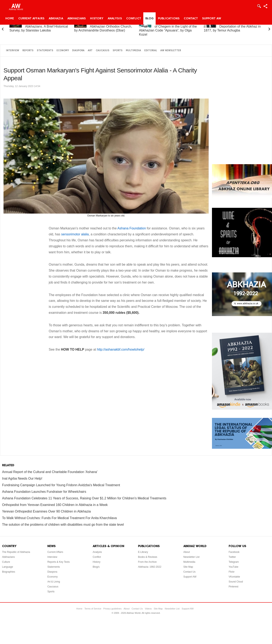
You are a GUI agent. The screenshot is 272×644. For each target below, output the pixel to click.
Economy (63, 51)
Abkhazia (56, 19)
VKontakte (234, 577)
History (97, 19)
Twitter (232, 557)
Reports (28, 51)
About (187, 552)
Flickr (232, 572)
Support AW (212, 19)
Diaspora (78, 51)
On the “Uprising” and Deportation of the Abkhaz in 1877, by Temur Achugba (232, 26)
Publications (169, 19)
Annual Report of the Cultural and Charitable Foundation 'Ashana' (50, 472)
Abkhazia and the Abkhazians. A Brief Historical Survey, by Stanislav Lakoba (39, 26)
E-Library (143, 552)
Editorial (151, 51)
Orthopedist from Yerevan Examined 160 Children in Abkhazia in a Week (55, 505)
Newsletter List (192, 557)
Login (259, 6)
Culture (6, 562)
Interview (13, 51)
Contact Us (189, 572)
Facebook (234, 552)
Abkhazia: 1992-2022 (150, 567)
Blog (149, 19)
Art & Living (54, 582)
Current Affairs (31, 19)
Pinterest (233, 587)
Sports (118, 51)
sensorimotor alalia (75, 234)
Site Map (188, 567)
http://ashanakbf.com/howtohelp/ (120, 349)
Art (90, 51)
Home (10, 19)
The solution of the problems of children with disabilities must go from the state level (63, 525)
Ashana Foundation (132, 228)
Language (8, 567)
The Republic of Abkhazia (16, 552)
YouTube (233, 567)
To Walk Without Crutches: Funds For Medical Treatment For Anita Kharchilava (59, 518)
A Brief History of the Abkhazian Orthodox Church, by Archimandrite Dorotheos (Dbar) (103, 26)
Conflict (134, 19)
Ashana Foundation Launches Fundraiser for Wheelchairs (44, 492)
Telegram (234, 562)
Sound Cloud (236, 582)
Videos (148, 609)
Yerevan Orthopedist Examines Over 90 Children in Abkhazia (46, 511)
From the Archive (147, 562)
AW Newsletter (171, 51)
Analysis (115, 19)
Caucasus (103, 51)
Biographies (9, 572)
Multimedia (133, 51)
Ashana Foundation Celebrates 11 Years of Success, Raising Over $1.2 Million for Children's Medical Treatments (84, 498)
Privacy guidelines (113, 609)
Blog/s (96, 567)
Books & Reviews (148, 557)
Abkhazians (77, 19)
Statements (45, 51)
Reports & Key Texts (58, 562)
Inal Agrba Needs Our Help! (22, 478)
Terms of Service (93, 609)
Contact (191, 19)
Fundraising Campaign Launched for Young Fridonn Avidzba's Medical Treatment (61, 485)
